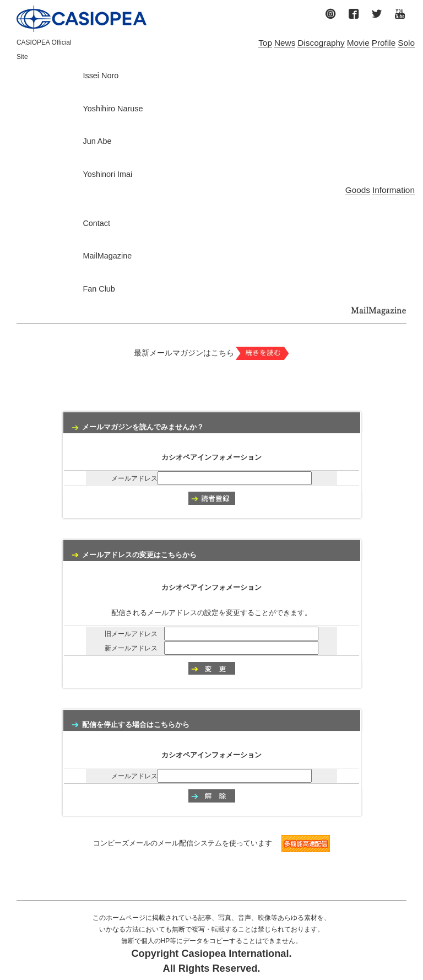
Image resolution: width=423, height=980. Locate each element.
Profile (384, 43)
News (285, 43)
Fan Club (99, 289)
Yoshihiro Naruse (113, 109)
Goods (358, 190)
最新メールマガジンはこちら (212, 353)
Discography (321, 43)
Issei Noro (101, 76)
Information (394, 190)
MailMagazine (107, 256)
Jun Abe (97, 141)
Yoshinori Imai (107, 174)
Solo (406, 43)
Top (265, 43)
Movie (358, 43)
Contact (96, 223)
